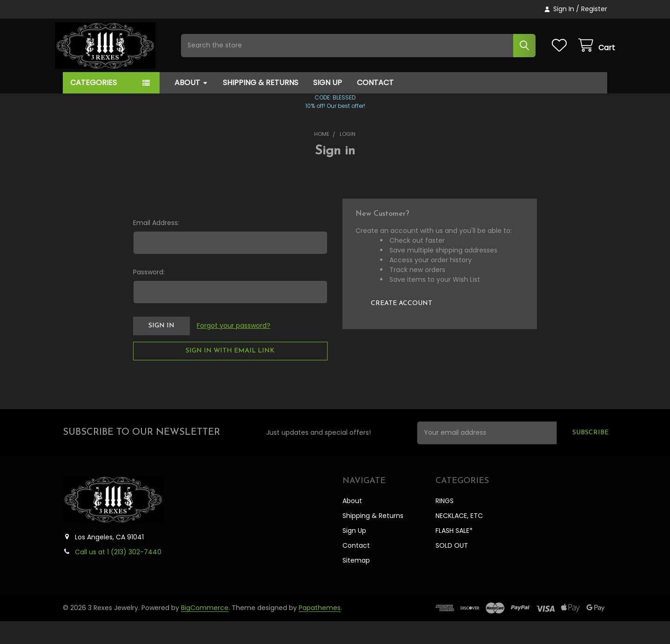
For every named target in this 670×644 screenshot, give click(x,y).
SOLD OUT (452, 568)
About (191, 105)
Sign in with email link (230, 374)
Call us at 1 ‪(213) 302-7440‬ (118, 575)
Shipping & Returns (261, 105)
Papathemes (320, 631)
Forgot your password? (234, 348)
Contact (375, 105)
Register (594, 9)
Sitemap (356, 583)
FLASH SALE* (454, 553)
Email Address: (156, 246)
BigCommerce (205, 631)
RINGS (445, 524)
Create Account (402, 326)
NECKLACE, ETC (459, 538)
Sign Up (328, 105)
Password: (149, 295)
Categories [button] (94, 105)
